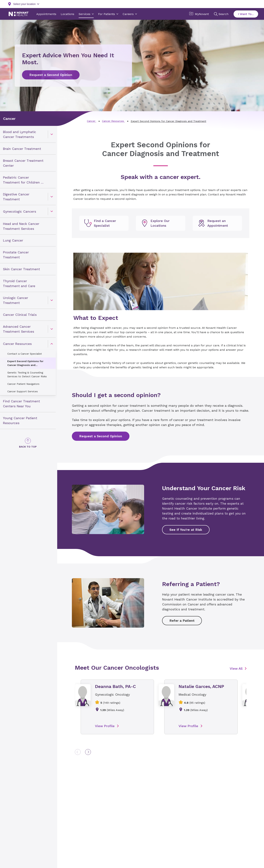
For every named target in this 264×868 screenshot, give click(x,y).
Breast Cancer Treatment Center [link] (23, 163)
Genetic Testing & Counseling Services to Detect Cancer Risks (27, 374)
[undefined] (104, 223)
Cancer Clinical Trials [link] (20, 315)
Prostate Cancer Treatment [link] (16, 255)
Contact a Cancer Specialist (25, 354)
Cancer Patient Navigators (23, 384)
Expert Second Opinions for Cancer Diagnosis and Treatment (25, 363)
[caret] (52, 134)
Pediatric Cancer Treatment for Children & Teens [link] (23, 180)
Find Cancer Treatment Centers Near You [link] (21, 404)
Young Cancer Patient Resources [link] (20, 420)
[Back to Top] (28, 443)
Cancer (9, 119)
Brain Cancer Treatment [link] (22, 149)
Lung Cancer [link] (13, 240)
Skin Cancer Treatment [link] (21, 269)
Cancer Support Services (23, 391)
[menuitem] (28, 134)
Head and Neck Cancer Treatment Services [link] (21, 226)
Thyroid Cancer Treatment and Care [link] (19, 283)
